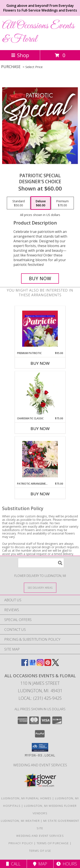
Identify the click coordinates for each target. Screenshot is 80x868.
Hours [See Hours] (67, 864)
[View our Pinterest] (48, 665)
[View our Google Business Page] (32, 665)
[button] (40, 747)
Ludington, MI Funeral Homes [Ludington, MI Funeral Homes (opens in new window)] (26, 798)
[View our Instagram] (40, 665)
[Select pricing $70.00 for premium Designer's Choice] (62, 203)
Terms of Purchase (53, 843)
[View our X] (55, 665)
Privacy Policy (21, 843)
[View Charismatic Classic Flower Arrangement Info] (40, 394)
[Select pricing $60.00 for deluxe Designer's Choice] (41, 203)
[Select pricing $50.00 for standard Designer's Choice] (19, 203)
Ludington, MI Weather (20, 821)
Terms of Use (40, 851)
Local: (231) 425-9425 (40, 698)
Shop (20, 55)
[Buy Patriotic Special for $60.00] (40, 278)
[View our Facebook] (25, 665)
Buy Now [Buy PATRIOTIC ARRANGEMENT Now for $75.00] (40, 494)
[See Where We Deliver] (40, 587)
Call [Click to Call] (13, 864)
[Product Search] (41, 563)
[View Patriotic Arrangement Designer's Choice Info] (40, 459)
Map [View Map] (40, 864)
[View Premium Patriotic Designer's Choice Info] (40, 329)
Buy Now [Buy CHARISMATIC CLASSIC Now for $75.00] (40, 429)
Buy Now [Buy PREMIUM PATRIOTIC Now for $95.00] (40, 363)
